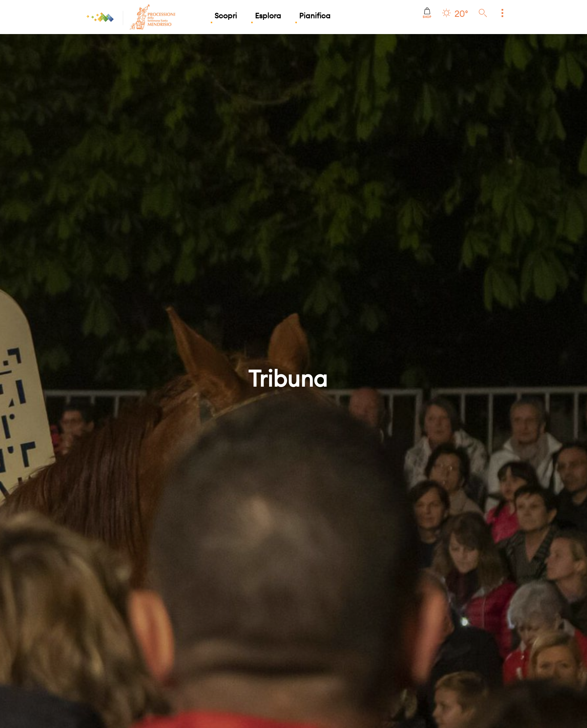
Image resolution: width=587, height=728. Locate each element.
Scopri (226, 16)
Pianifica (315, 16)
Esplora (268, 16)
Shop (427, 13)
